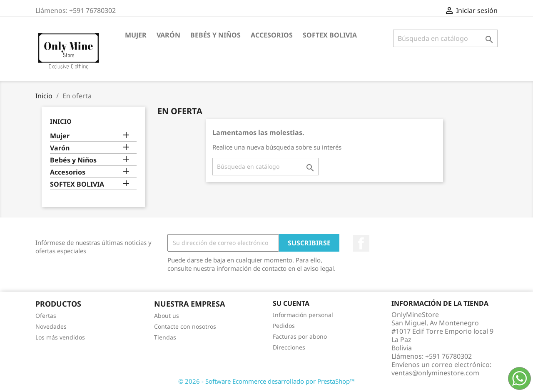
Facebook (361, 243)
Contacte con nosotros (185, 326)
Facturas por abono (300, 336)
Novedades (51, 326)
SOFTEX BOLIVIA (330, 35)
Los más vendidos (60, 337)
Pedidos (284, 326)
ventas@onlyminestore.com (435, 373)
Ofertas (46, 316)
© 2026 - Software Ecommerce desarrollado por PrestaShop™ (266, 381)
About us (167, 316)
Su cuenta (291, 303)
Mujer (136, 35)
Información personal (303, 315)
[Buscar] (445, 38)
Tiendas (165, 337)
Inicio (61, 121)
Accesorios (272, 35)
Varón (168, 35)
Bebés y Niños (215, 35)
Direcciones (289, 347)
